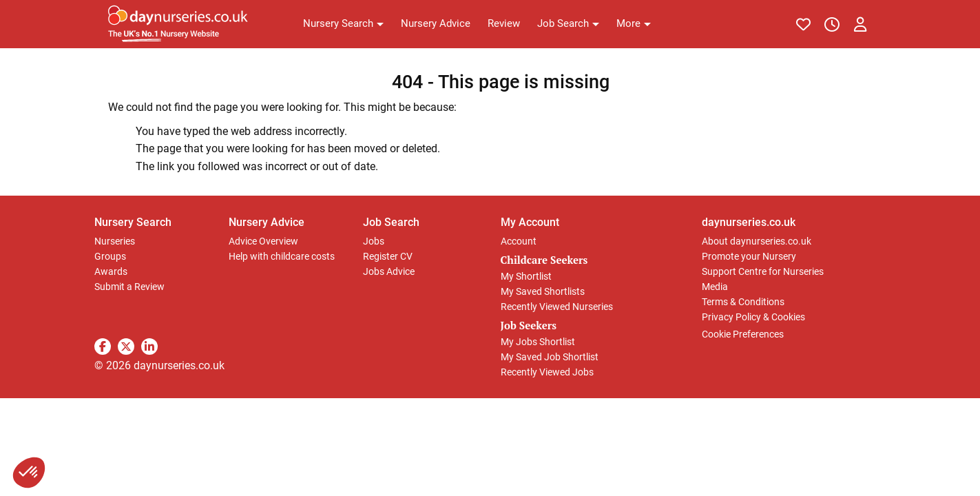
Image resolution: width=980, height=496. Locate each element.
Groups (110, 256)
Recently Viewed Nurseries (557, 307)
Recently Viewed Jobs (547, 372)
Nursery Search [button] (133, 222)
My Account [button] (530, 222)
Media (715, 287)
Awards (111, 271)
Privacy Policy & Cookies (753, 317)
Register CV (388, 256)
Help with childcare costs (282, 256)
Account (519, 241)
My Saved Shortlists (543, 291)
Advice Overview (263, 241)
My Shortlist (526, 276)
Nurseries (115, 241)
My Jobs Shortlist (538, 342)
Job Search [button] (391, 222)
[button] (343, 24)
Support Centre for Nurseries (763, 271)
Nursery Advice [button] (267, 222)
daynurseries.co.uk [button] (749, 222)
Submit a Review (129, 287)
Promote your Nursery (749, 256)
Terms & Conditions (743, 302)
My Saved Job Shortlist (550, 357)
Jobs (374, 241)
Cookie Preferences (743, 334)
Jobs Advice (389, 271)
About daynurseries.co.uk (757, 241)
